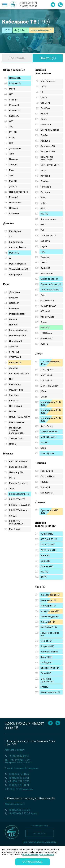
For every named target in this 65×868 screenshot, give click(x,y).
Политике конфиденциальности (38, 855)
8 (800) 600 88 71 (28, 3)
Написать (39, 834)
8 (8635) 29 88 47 (28, 6)
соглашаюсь (33, 862)
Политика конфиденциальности (40, 842)
